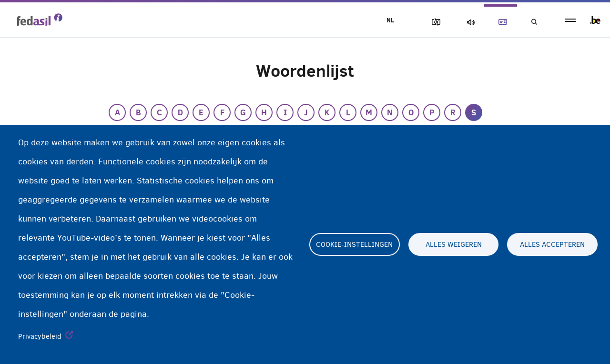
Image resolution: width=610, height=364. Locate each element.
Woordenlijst (501, 22)
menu (570, 20)
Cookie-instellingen (354, 244)
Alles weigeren (454, 244)
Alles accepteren (552, 244)
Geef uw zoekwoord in (534, 22)
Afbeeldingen (434, 22)
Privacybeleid (40, 336)
